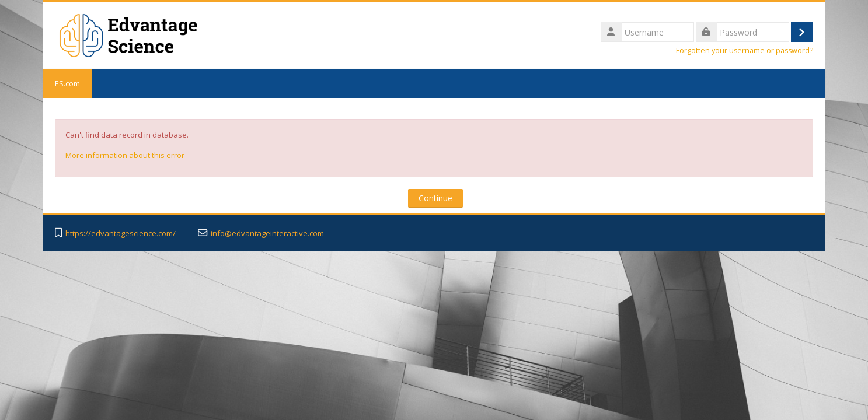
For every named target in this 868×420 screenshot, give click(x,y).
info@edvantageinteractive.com (267, 234)
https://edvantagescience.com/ (121, 234)
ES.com (67, 83)
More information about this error (125, 155)
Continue (435, 198)
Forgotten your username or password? (745, 50)
